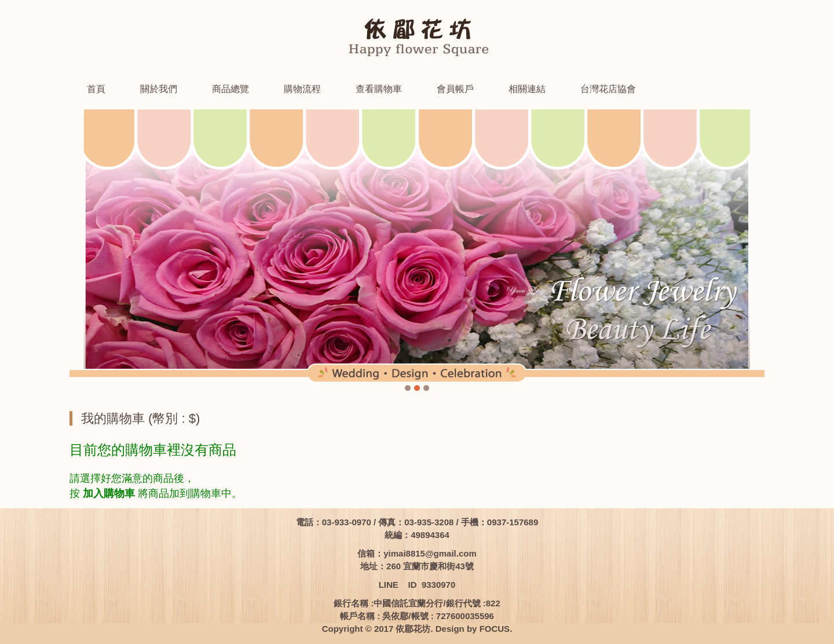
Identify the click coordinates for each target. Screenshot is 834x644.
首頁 (96, 89)
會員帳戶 (455, 89)
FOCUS (495, 629)
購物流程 (302, 89)
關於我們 (159, 89)
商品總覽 (231, 89)
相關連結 (527, 89)
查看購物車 (379, 89)
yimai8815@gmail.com (430, 553)
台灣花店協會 (608, 89)
